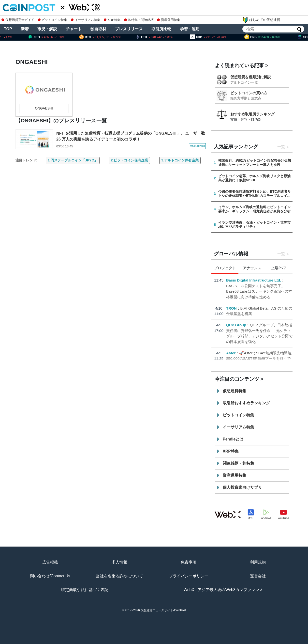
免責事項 (189, 562)
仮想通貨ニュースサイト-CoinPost (163, 610)
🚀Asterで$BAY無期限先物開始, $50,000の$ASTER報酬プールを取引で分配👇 (259, 359)
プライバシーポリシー (189, 576)
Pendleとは (233, 439)
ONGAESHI (44, 108)
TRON (231, 308)
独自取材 (98, 29)
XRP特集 (112, 20)
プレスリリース (129, 29)
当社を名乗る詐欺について (119, 576)
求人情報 (119, 562)
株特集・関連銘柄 (139, 20)
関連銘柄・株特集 (238, 463)
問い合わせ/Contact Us (50, 576)
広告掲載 (50, 562)
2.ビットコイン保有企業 (130, 160)
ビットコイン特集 (53, 20)
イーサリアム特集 (86, 20)
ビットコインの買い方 (249, 93)
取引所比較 (161, 29)
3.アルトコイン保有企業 (180, 160)
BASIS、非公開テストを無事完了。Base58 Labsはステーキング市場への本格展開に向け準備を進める (259, 291)
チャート (74, 29)
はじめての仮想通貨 (261, 20)
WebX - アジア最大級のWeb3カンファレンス (223, 590)
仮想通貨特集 (235, 391)
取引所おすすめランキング (246, 403)
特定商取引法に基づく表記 (85, 590)
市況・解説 (47, 29)
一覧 (281, 147)
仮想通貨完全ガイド (18, 20)
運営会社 (258, 576)
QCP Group (236, 325)
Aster (231, 353)
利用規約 (258, 562)
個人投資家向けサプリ (242, 487)
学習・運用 (190, 29)
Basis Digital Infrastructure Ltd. (254, 280)
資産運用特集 (169, 20)
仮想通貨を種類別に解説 (251, 77)
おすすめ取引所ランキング (252, 114)
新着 (25, 29)
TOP (8, 29)
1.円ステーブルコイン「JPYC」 (73, 160)
